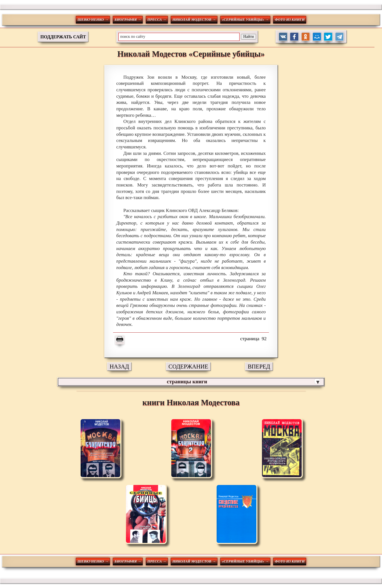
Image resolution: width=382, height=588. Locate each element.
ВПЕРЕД (259, 366)
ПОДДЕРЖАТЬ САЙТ (63, 37)
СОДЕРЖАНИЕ (188, 366)
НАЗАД (119, 366)
